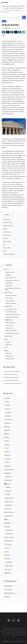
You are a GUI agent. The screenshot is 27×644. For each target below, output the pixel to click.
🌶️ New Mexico (8, 505)
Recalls (5, 251)
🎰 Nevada (7, 494)
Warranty (5, 229)
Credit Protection (7, 232)
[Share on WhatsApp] (23, 32)
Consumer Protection (8, 223)
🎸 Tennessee (8, 544)
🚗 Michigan (8, 473)
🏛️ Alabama (7, 398)
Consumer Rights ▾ (13, 6)
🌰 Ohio (6, 519)
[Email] (3, 35)
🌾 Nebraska (8, 491)
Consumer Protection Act (11, 278)
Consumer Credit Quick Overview (13, 314)
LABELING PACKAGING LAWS (16, 11)
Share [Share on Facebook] (3, 32)
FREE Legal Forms (9, 586)
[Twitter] (14, 620)
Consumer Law (7, 219)
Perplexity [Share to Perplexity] (12, 32)
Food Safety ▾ (6, 8)
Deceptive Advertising (8, 226)
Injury (4, 21)
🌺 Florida (7, 427)
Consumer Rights (7, 241)
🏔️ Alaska (7, 402)
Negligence (7, 597)
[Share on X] (16, 32)
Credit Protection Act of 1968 (12, 317)
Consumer (5, 238)
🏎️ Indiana (7, 445)
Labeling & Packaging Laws (9, 254)
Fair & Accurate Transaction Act (12, 280)
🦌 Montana (8, 487)
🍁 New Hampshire (9, 498)
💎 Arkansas (8, 409)
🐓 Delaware (8, 423)
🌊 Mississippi (8, 480)
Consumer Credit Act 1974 (11, 309)
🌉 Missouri (7, 484)
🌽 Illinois (7, 441)
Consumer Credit (7, 235)
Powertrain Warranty (10, 359)
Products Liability (8, 293)
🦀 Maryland (8, 466)
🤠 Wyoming (8, 573)
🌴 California (8, 412)
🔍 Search (24, 17)
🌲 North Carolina (9, 512)
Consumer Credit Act (10, 272)
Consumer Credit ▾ (12, 8)
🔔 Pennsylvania (9, 530)
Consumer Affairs (8, 320)
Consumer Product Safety (11, 295)
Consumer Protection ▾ (21, 6)
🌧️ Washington (8, 562)
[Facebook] (9, 620)
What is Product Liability (10, 303)
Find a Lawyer (8, 589)
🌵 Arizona (7, 405)
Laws (6, 270)
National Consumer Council (11, 331)
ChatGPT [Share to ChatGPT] (7, 32)
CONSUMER (7, 11)
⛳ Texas (7, 548)
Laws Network (7, 28)
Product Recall (8, 345)
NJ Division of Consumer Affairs (12, 333)
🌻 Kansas (7, 452)
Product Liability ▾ (6, 6)
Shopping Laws (9, 286)
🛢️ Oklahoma (8, 523)
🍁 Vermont (7, 555)
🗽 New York (8, 509)
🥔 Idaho (7, 437)
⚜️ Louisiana (8, 459)
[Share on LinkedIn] (20, 32)
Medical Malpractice (10, 593)
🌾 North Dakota (9, 516)
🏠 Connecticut (8, 420)
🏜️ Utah (6, 552)
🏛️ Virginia (7, 559)
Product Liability (7, 248)
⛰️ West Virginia (9, 566)
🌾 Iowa (6, 448)
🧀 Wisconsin (8, 569)
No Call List (8, 342)
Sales (4, 245)
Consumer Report (8, 336)
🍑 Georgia (7, 430)
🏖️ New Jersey (8, 502)
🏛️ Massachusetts (9, 470)
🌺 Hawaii (7, 434)
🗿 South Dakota (9, 541)
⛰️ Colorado (8, 416)
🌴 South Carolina (9, 537)
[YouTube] (18, 620)
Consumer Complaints (10, 323)
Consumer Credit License (11, 312)
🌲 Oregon (7, 527)
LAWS (2, 11)
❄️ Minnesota (8, 477)
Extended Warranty (9, 356)
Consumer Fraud (9, 325)
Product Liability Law (10, 301)
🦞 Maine (7, 462)
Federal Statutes (9, 283)
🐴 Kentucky (8, 455)
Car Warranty (8, 353)
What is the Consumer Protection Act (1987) (13, 289)
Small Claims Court (20, 8)
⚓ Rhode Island (9, 534)
